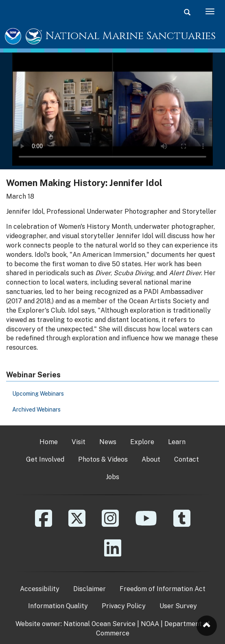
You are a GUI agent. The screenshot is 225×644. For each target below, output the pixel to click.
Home (49, 442)
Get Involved (45, 459)
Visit (79, 442)
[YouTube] (146, 524)
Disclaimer (90, 589)
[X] (77, 524)
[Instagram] (110, 524)
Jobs (112, 477)
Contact (187, 459)
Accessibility (40, 589)
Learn (177, 442)
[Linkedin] (113, 554)
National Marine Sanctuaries (131, 36)
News (108, 442)
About (151, 459)
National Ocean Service (99, 624)
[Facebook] (44, 524)
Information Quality (58, 606)
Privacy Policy (124, 606)
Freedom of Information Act (163, 589)
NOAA (150, 624)
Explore (142, 442)
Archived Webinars (36, 410)
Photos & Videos (103, 459)
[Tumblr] (182, 524)
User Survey (178, 606)
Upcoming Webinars (38, 394)
